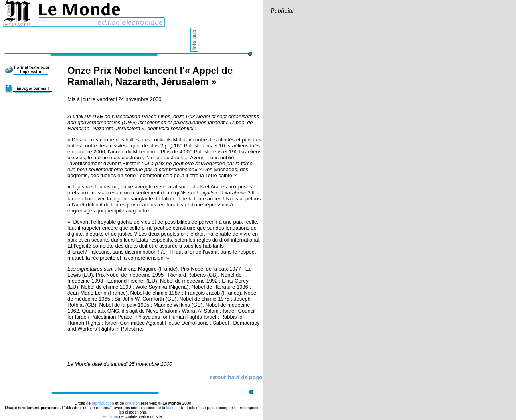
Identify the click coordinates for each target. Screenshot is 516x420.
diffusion (132, 403)
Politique (110, 417)
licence (173, 408)
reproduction (103, 403)
